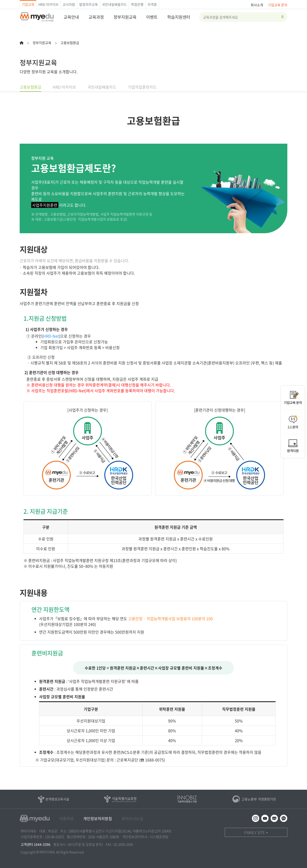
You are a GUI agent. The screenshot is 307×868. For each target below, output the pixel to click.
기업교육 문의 (278, 5)
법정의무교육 (89, 4)
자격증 (152, 4)
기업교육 (28, 4)
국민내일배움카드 (114, 4)
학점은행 (137, 4)
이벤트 (152, 17)
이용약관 (66, 818)
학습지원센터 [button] (179, 17)
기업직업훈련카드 (142, 87)
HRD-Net (51, 336)
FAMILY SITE (254, 832)
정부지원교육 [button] (125, 17)
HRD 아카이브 (48, 4)
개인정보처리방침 (98, 818)
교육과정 (96, 17)
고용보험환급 (30, 87)
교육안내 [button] (71, 17)
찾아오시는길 (132, 818)
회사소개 (257, 5)
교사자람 (69, 4)
